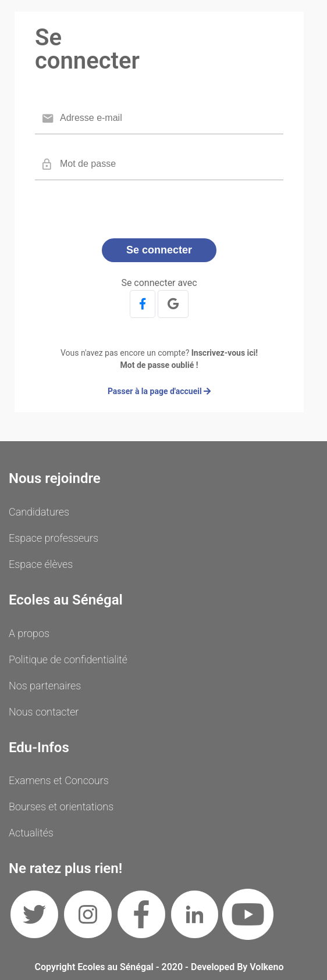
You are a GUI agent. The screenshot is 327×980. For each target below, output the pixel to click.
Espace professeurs (54, 538)
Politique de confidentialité (68, 659)
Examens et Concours (59, 780)
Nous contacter (44, 712)
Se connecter (159, 250)
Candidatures (39, 512)
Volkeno (266, 967)
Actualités (31, 833)
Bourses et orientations (61, 806)
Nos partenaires (45, 686)
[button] (143, 304)
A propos (29, 633)
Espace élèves (41, 564)
